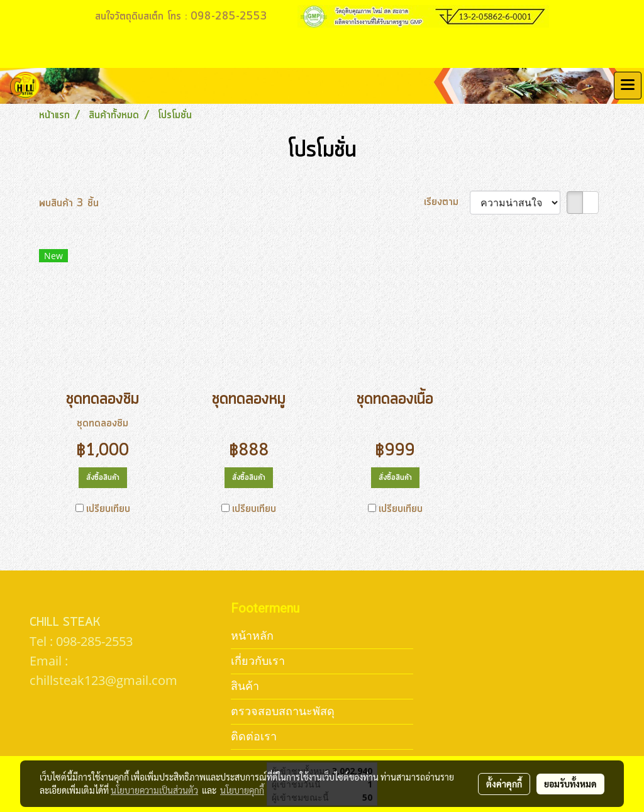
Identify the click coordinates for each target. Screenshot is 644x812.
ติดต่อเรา (254, 736)
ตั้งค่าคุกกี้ (504, 784)
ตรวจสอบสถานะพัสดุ (283, 711)
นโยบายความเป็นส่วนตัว (154, 790)
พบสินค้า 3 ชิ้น (69, 203)
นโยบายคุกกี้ (242, 790)
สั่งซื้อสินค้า (103, 478)
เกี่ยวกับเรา (258, 661)
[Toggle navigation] (628, 86)
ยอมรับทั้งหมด (570, 784)
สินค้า (245, 686)
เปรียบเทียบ (108, 509)
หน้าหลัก (252, 636)
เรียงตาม (447, 202)
